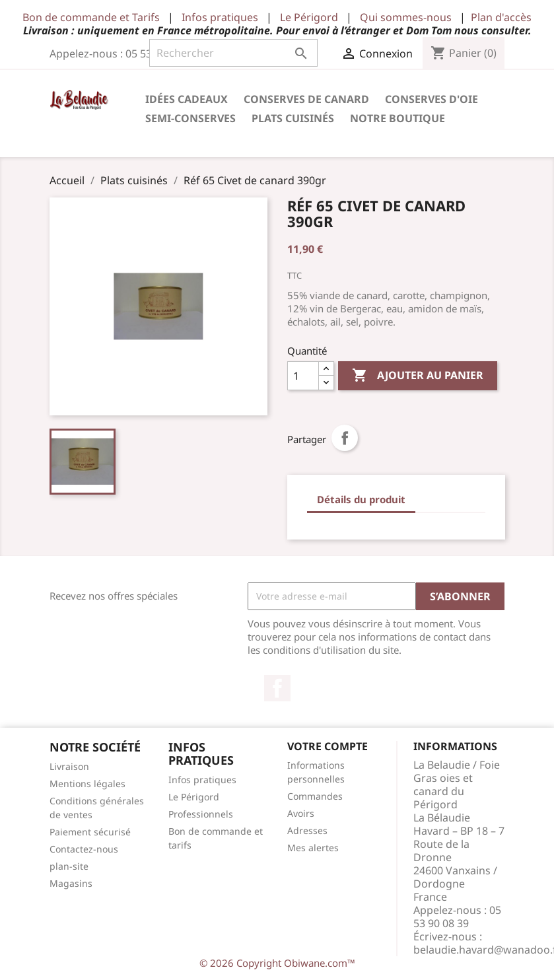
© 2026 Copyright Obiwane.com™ (277, 963)
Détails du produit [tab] (361, 499)
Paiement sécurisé (90, 832)
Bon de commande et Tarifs (91, 17)
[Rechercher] (233, 53)
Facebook (277, 688)
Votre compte (328, 746)
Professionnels (201, 814)
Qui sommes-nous (406, 17)
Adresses (307, 830)
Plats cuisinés (293, 118)
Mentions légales (87, 784)
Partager (345, 438)
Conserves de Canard (306, 99)
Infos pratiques (220, 17)
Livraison (69, 766)
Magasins (71, 883)
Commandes (315, 796)
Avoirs (301, 813)
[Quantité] (303, 376)
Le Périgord (309, 17)
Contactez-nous (84, 849)
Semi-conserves (190, 118)
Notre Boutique (398, 118)
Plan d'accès (501, 17)
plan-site (69, 866)
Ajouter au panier (418, 376)
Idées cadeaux (187, 99)
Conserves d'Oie (432, 99)
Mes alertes (313, 848)
